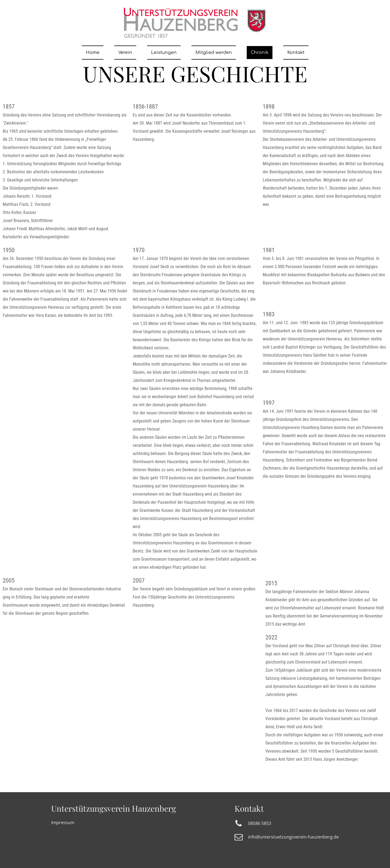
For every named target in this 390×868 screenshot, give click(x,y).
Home (93, 53)
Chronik (260, 53)
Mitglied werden (214, 53)
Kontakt (296, 53)
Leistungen (164, 53)
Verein (125, 53)
